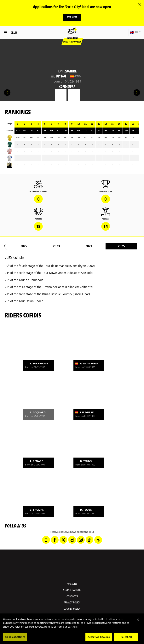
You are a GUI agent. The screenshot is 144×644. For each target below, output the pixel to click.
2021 (115, 246)
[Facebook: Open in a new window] (55, 540)
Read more (72, 17)
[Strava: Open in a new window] (98, 540)
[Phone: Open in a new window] (46, 540)
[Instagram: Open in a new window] (81, 540)
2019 (50, 246)
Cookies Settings (15, 637)
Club (14, 32)
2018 (18, 246)
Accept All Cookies (99, 637)
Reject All (126, 637)
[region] (72, 629)
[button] (135, 32)
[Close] (138, 620)
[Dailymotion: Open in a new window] (72, 540)
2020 (83, 246)
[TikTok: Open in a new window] (89, 540)
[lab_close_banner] (140, 5)
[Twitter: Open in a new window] (63, 540)
